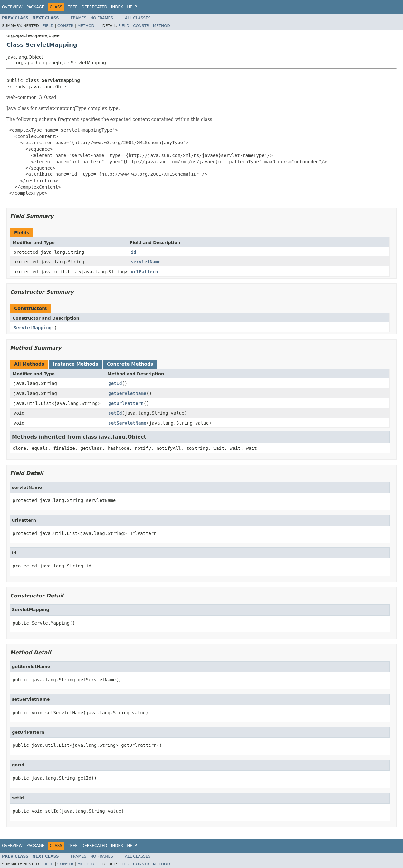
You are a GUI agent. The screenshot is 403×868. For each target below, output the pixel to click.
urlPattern (144, 272)
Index (117, 7)
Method (86, 26)
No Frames (102, 18)
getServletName (127, 393)
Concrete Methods (130, 364)
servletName (146, 262)
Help (132, 7)
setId (115, 413)
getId (115, 383)
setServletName (127, 423)
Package (35, 7)
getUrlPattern (126, 403)
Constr (65, 26)
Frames (79, 18)
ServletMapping (33, 328)
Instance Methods (75, 364)
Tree (73, 7)
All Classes (138, 18)
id (134, 252)
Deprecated (94, 7)
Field (48, 26)
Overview (12, 7)
